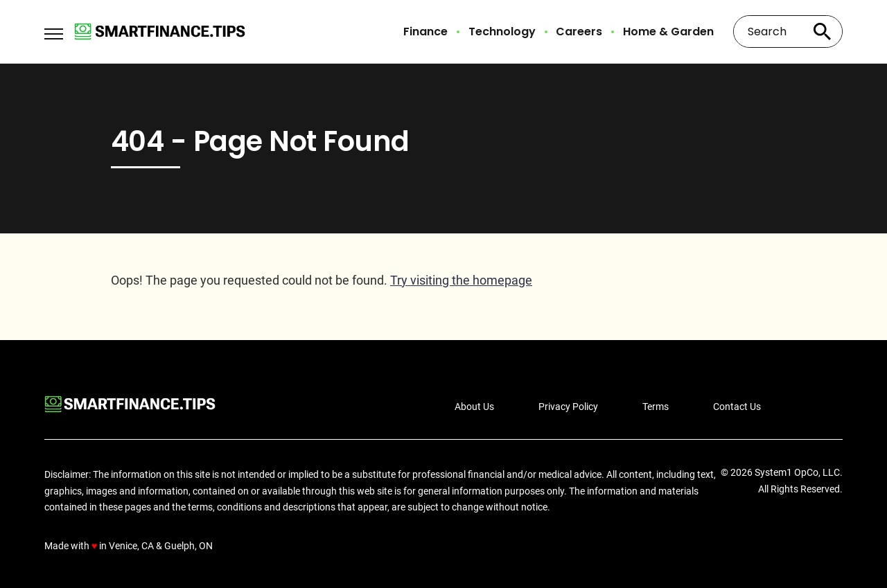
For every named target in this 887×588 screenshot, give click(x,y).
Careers (579, 32)
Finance (425, 32)
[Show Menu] (54, 30)
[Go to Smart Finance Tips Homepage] (160, 32)
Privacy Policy (568, 407)
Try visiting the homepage (461, 280)
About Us (474, 407)
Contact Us (737, 407)
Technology (502, 32)
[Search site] (822, 32)
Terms (656, 407)
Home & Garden (668, 32)
